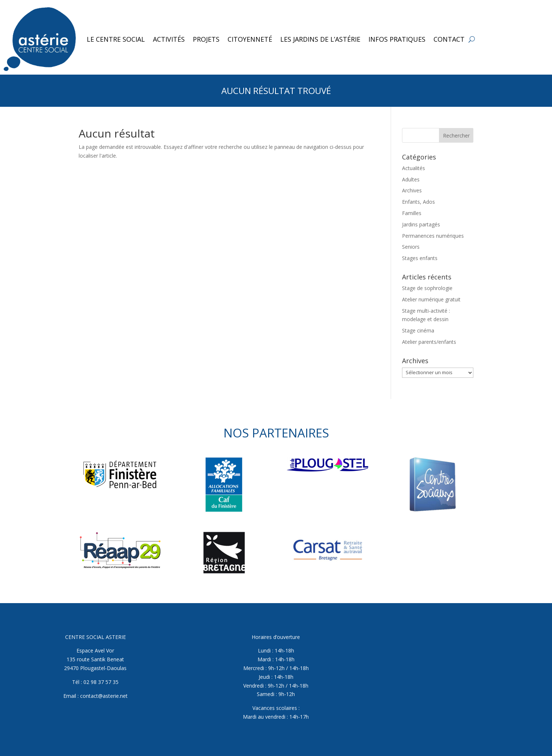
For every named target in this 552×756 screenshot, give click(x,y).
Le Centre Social (116, 39)
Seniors (411, 247)
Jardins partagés (421, 224)
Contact (449, 39)
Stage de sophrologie (427, 288)
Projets (206, 39)
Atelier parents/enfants (429, 342)
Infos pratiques (397, 39)
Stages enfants (420, 258)
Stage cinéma (418, 330)
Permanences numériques (433, 236)
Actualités (414, 168)
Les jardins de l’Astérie (320, 39)
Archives (412, 190)
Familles (412, 213)
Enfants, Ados (418, 202)
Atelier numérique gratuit (431, 299)
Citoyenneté (250, 39)
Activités (169, 39)
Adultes (411, 179)
